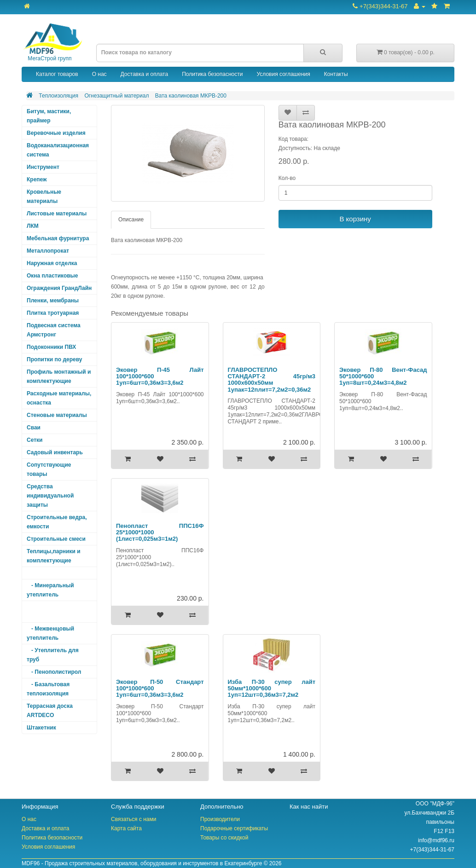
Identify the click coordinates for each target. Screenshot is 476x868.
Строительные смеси (56, 539)
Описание (131, 220)
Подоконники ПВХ (51, 347)
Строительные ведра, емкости (57, 522)
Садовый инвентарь (55, 452)
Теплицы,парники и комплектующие (54, 556)
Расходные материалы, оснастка (59, 398)
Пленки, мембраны (53, 301)
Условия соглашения (283, 74)
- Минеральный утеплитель (50, 590)
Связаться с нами (134, 819)
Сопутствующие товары (49, 469)
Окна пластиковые (52, 276)
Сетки (35, 440)
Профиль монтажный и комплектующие (59, 376)
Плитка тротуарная (53, 313)
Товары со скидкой (224, 838)
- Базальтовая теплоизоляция (48, 689)
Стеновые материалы (57, 415)
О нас (99, 74)
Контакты (336, 74)
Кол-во (287, 178)
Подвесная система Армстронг (54, 330)
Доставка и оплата (145, 74)
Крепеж (37, 179)
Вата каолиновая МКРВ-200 (191, 96)
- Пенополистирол (54, 672)
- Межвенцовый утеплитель (50, 633)
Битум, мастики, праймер (49, 116)
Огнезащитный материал (116, 96)
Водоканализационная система (58, 150)
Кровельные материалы (44, 197)
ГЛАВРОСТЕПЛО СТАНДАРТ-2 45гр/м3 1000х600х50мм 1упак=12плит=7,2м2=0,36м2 (272, 380)
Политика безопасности (212, 74)
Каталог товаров (57, 74)
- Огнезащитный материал (51, 612)
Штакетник (41, 728)
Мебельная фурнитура (58, 238)
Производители (220, 819)
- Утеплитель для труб (53, 655)
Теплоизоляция (58, 96)
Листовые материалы (57, 214)
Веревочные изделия (56, 133)
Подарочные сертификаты (234, 828)
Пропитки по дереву (54, 359)
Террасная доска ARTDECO (50, 711)
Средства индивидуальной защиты (50, 496)
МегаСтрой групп (52, 43)
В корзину (355, 219)
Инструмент (43, 167)
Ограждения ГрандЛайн (59, 288)
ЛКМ (33, 226)
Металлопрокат (48, 251)
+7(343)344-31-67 (380, 6)
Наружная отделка (52, 263)
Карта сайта (126, 828)
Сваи (34, 428)
